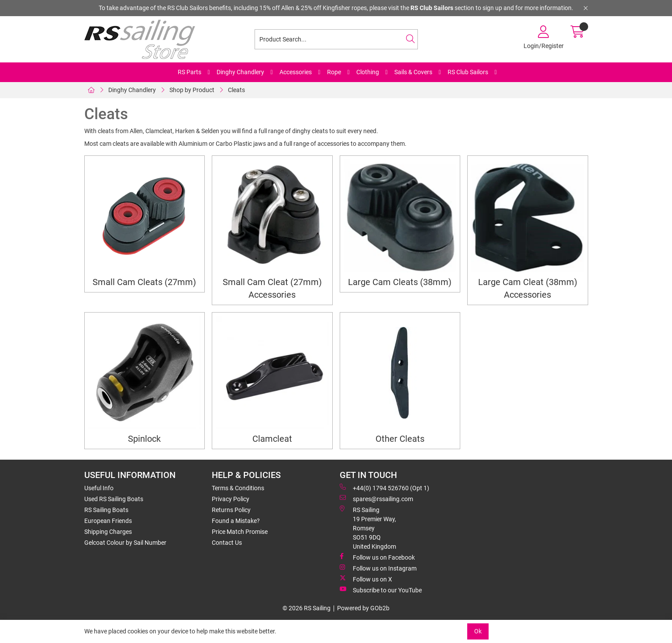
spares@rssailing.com (376, 499)
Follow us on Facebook (377, 557)
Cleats (236, 90)
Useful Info (99, 488)
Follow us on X (366, 579)
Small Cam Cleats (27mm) (144, 282)
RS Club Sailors (468, 72)
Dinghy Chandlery (240, 72)
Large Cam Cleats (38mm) (400, 282)
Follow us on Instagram (378, 568)
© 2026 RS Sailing (307, 608)
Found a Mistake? (236, 521)
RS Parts (190, 72)
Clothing (368, 72)
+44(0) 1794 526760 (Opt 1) (384, 488)
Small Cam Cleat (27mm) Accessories (272, 289)
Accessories (296, 72)
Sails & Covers (413, 72)
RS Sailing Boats (106, 510)
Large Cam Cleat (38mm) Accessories (528, 289)
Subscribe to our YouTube (381, 590)
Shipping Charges (108, 532)
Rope (334, 72)
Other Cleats (400, 439)
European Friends (108, 521)
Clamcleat (272, 439)
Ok (478, 631)
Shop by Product (192, 90)
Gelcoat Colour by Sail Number (125, 543)
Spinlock (144, 439)
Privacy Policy (231, 499)
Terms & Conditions (238, 488)
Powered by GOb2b (363, 608)
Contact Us (227, 543)
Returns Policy (231, 510)
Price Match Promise (240, 532)
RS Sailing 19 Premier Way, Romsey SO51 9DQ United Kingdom (368, 528)
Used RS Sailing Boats (114, 499)
